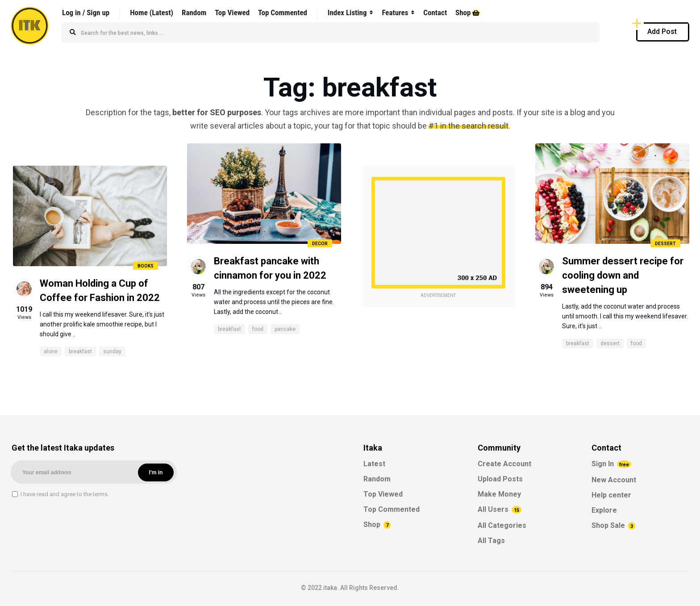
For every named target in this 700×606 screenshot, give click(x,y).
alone (51, 351)
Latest (374, 464)
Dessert (665, 244)
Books (146, 266)
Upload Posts (500, 479)
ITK (30, 26)
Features (395, 13)
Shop (468, 13)
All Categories (502, 525)
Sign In (611, 464)
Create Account (504, 464)
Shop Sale (613, 525)
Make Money (499, 494)
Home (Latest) (152, 13)
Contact (435, 13)
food (258, 329)
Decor (320, 244)
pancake (285, 329)
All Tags (491, 541)
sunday (112, 351)
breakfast (80, 351)
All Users (500, 509)
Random (194, 13)
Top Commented (283, 13)
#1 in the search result (469, 126)
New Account (614, 480)
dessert (610, 343)
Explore (604, 510)
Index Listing (347, 13)
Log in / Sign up (86, 13)
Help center (611, 495)
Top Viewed (232, 13)
